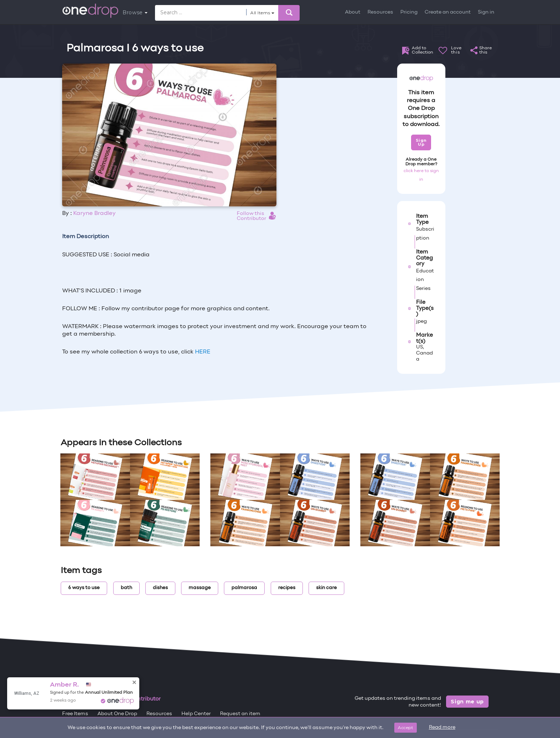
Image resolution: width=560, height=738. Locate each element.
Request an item (240, 714)
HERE (203, 352)
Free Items (75, 714)
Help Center (196, 714)
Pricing (409, 12)
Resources (380, 12)
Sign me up (467, 702)
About (353, 12)
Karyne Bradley (94, 214)
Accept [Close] (406, 727)
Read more (442, 727)
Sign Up (421, 142)
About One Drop (117, 714)
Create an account (448, 12)
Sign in (486, 12)
